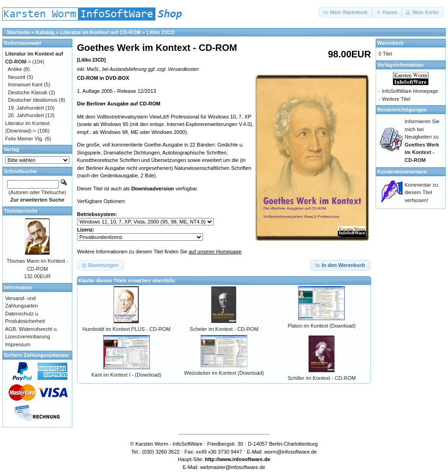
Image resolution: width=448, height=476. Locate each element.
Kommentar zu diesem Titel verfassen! (421, 192)
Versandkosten (183, 69)
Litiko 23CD (161, 32)
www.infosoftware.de (245, 459)
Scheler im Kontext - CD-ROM (224, 329)
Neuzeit (17, 77)
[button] (346, 12)
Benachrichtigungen (402, 110)
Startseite (18, 32)
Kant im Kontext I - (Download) (126, 375)
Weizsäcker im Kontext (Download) (224, 373)
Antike (15, 69)
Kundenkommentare (402, 172)
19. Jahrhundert (26, 108)
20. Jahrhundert (26, 115)
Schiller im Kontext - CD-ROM (322, 378)
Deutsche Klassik (28, 92)
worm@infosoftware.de (290, 452)
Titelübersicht (21, 211)
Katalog (45, 32)
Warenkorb (390, 43)
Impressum (18, 344)
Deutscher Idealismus (33, 100)
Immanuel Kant (25, 84)
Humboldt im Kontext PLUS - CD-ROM (126, 329)
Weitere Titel (396, 99)
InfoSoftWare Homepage (410, 91)
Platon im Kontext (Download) (322, 326)
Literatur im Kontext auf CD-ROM (100, 32)
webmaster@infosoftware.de (233, 467)
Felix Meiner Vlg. (24, 139)
